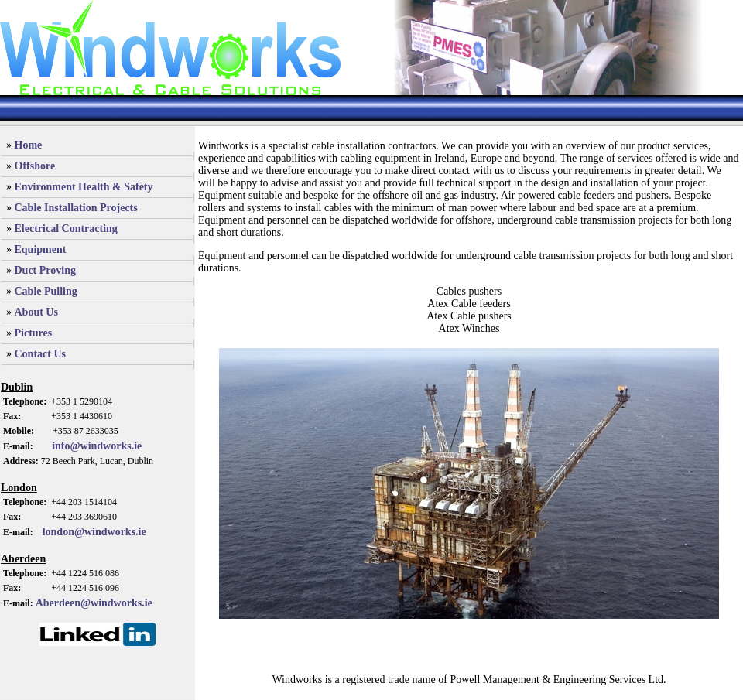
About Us (36, 312)
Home (29, 145)
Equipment (41, 249)
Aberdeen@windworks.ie (94, 603)
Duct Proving (45, 270)
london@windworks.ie (94, 532)
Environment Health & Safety (84, 187)
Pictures (34, 333)
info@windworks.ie (88, 446)
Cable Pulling (46, 291)
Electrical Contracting (66, 229)
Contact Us (41, 354)
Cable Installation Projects (76, 208)
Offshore (35, 166)
